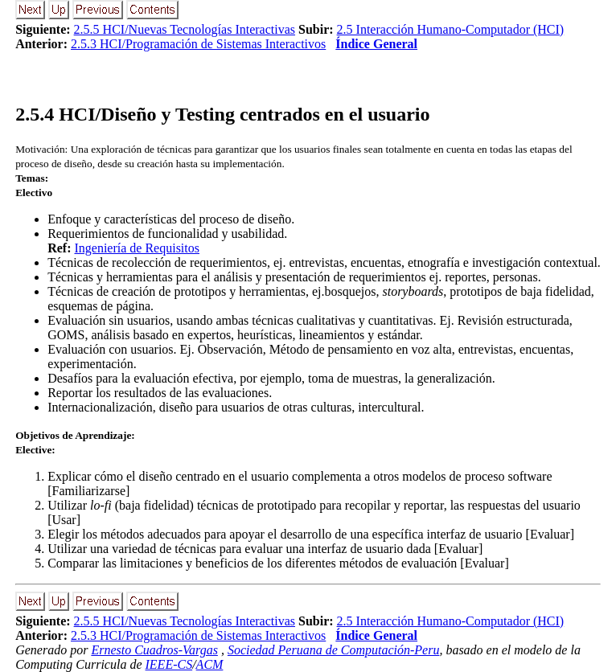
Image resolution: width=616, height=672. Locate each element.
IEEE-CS (169, 664)
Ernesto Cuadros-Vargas (154, 650)
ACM (210, 664)
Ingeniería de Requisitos (137, 248)
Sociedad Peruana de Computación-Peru (334, 650)
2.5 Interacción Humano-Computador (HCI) (451, 29)
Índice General (376, 44)
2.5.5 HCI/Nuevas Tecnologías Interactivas (185, 29)
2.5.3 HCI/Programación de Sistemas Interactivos (198, 44)
